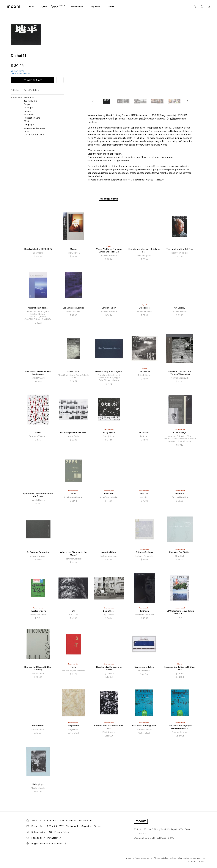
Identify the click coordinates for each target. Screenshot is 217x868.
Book (31, 7)
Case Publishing (32, 90)
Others (110, 7)
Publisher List (86, 820)
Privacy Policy (62, 832)
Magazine (95, 7)
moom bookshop (13, 7)
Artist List (71, 820)
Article (47, 820)
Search (195, 7)
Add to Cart (32, 80)
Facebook (38, 838)
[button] (188, 101)
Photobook (77, 7)
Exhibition (58, 820)
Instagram (54, 838)
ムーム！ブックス (53, 6)
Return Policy (38, 832)
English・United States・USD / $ (49, 844)
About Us (37, 820)
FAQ (50, 832)
